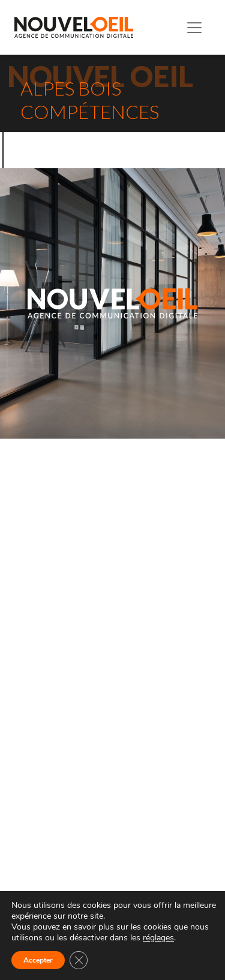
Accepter (38, 960)
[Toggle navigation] (194, 28)
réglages (158, 938)
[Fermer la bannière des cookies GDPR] (79, 960)
